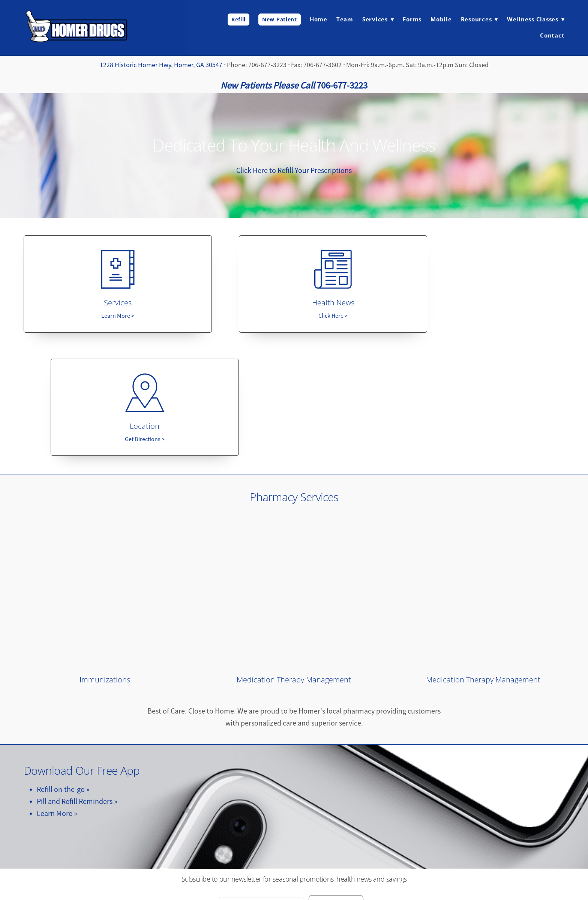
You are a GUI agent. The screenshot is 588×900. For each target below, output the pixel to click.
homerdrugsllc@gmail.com (294, 862)
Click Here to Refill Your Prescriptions (294, 171)
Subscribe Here (336, 782)
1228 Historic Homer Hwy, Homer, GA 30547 (161, 65)
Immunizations (105, 558)
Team (345, 19)
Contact (552, 35)
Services (105, 304)
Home (319, 19)
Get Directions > (483, 317)
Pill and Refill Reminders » (77, 680)
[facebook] (294, 822)
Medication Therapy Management (294, 558)
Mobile (441, 19)
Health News (294, 304)
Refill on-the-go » (63, 668)
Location (483, 304)
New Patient (280, 19)
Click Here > (294, 317)
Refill (238, 19)
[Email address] (261, 783)
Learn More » (57, 692)
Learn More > (105, 317)
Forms (412, 19)
